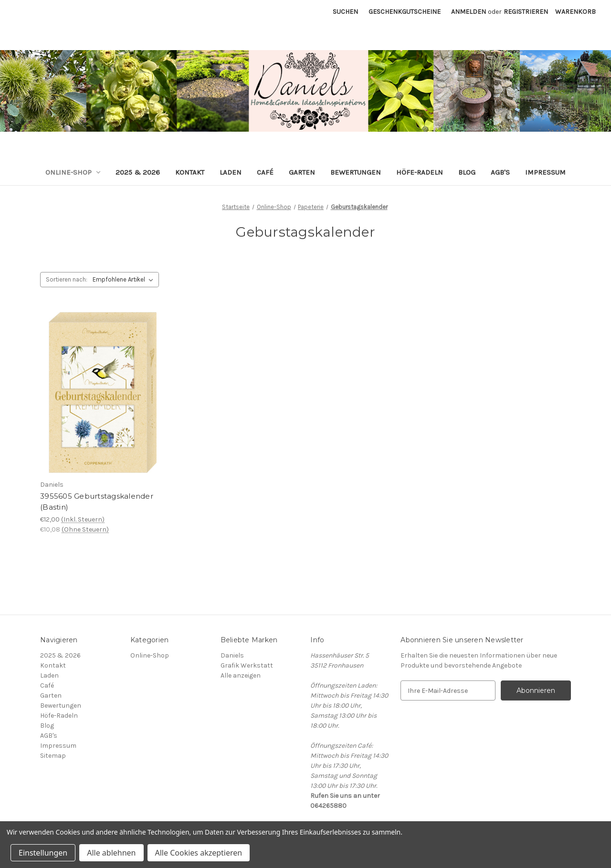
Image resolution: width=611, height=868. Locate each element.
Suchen (345, 12)
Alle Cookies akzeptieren (199, 853)
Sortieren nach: (67, 279)
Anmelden (469, 12)
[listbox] (125, 280)
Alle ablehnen (111, 853)
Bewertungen (356, 172)
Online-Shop (73, 172)
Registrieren (526, 12)
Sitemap (53, 756)
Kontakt (190, 172)
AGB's (500, 172)
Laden (231, 172)
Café (265, 172)
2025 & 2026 (138, 172)
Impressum (545, 172)
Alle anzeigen (241, 675)
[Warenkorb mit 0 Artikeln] (575, 12)
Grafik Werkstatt (247, 665)
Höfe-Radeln (420, 172)
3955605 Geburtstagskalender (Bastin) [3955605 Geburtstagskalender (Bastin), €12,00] (97, 502)
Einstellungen (43, 853)
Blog (467, 172)
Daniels (232, 655)
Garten (302, 172)
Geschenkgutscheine (405, 12)
